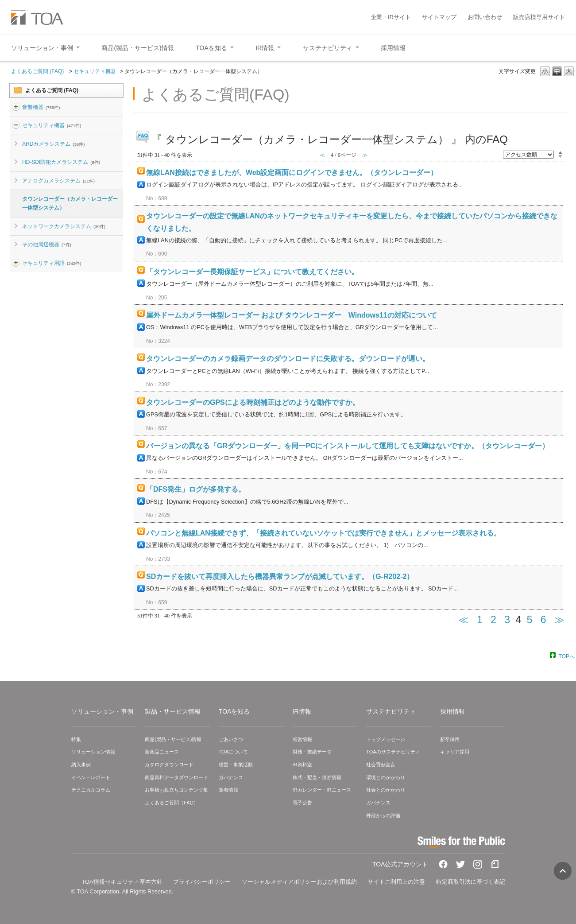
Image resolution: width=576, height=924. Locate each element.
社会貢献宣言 (381, 765)
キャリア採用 (455, 752)
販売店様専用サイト (539, 17)
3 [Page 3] (507, 620)
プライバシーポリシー (202, 882)
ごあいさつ (231, 739)
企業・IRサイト (391, 17)
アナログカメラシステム (58, 181)
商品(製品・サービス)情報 (173, 739)
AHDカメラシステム (53, 144)
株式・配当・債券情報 (317, 777)
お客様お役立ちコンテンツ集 (176, 790)
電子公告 (302, 803)
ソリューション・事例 (102, 711)
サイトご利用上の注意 (396, 882)
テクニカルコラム (91, 790)
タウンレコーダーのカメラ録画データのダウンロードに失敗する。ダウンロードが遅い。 (288, 359)
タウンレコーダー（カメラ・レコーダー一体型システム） (70, 203)
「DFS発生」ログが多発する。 (196, 489)
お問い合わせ (485, 17)
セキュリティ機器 (95, 71)
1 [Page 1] (480, 620)
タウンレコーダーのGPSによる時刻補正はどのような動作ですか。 (253, 402)
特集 (76, 739)
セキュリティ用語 (52, 263)
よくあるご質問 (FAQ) (38, 71)
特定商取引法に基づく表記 (471, 882)
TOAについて (233, 752)
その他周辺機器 (47, 245)
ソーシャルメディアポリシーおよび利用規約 (299, 882)
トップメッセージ (386, 739)
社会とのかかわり (386, 790)
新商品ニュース (162, 752)
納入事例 (81, 765)
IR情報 (302, 711)
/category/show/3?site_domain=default (16, 125)
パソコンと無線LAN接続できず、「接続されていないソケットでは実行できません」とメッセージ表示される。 (323, 533)
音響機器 (41, 107)
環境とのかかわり (386, 777)
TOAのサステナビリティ (393, 752)
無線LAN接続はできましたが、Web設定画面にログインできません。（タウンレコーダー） (292, 173)
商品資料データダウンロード (176, 777)
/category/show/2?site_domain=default (16, 107)
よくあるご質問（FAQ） (172, 803)
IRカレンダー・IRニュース (322, 790)
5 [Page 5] (530, 620)
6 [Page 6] (543, 620)
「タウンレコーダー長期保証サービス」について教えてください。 (252, 272)
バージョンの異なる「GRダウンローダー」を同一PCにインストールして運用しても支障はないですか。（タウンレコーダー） (348, 446)
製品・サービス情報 (173, 711)
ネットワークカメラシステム (64, 226)
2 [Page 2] (493, 620)
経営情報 (302, 739)
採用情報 (452, 711)
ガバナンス (231, 777)
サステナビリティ (391, 711)
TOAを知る (234, 711)
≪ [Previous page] (463, 620)
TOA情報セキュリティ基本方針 (122, 882)
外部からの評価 (383, 815)
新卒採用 (450, 739)
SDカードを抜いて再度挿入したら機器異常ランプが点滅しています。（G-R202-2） (280, 577)
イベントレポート (91, 777)
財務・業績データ (312, 752)
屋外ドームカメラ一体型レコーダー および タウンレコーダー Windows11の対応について (292, 315)
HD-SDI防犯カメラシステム (61, 162)
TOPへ (567, 656)
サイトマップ (439, 17)
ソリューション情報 (93, 752)
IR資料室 (302, 765)
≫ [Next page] (559, 620)
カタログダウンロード (169, 765)
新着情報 (228, 790)
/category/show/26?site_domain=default (16, 263)
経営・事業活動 (236, 765)
